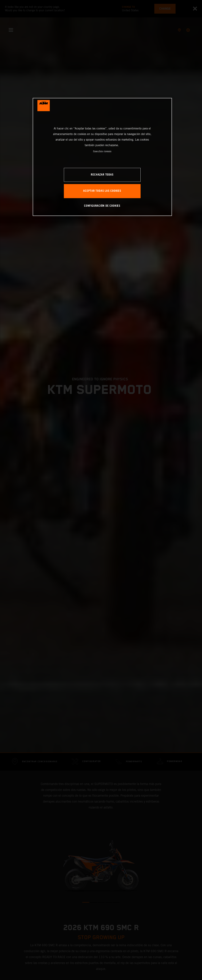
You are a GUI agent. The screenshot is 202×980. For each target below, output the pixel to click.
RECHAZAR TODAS (102, 175)
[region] (102, 157)
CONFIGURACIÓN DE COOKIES (102, 206)
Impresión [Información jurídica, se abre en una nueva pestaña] (108, 151)
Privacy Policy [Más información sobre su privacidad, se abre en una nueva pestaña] (98, 151)
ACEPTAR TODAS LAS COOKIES (102, 191)
